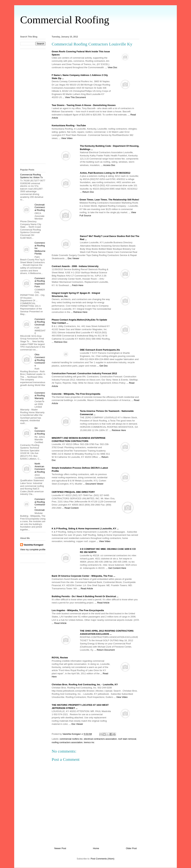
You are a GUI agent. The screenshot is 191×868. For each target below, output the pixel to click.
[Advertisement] (95, 29)
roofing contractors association (67, 742)
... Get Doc (102, 366)
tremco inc (89, 742)
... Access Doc (108, 165)
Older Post (131, 848)
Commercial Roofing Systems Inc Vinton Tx (31, 176)
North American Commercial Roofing (40, 468)
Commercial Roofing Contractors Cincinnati (40, 505)
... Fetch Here (76, 285)
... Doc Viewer (72, 258)
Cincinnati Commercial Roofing (40, 207)
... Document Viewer (93, 484)
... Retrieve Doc (60, 342)
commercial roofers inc (71, 739)
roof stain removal (127, 739)
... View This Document (74, 97)
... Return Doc (87, 192)
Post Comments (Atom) (102, 859)
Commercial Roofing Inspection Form (40, 282)
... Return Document (104, 650)
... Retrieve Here (79, 312)
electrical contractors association (100, 739)
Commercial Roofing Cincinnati (40, 322)
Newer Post (60, 848)
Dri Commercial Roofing (40, 431)
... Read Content (70, 508)
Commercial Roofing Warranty (40, 396)
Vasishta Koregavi (33, 545)
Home (96, 848)
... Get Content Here (116, 568)
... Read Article (86, 588)
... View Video (66, 138)
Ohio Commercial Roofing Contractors (40, 360)
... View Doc (111, 67)
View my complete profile (33, 549)
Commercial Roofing (65, 20)
